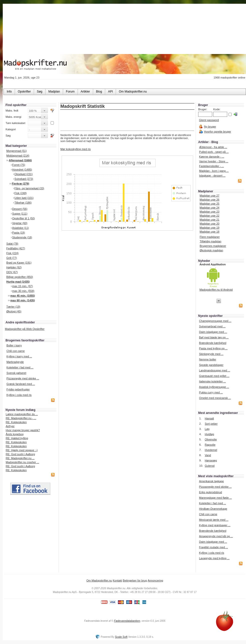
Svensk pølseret (16, 373)
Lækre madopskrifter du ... (22, 414)
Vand (208, 455)
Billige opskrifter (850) (20, 277)
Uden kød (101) (24, 198)
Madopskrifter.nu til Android (216, 290)
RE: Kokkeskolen (16, 422)
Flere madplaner (210, 237)
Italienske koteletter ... (213, 381)
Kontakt (117, 580)
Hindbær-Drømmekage (213, 509)
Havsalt (209, 418)
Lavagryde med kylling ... (214, 558)
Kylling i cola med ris (19, 395)
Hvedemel (211, 450)
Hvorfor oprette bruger (217, 132)
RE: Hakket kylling (17, 438)
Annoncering (155, 580)
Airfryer (10, 426)
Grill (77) (12, 258)
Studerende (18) (22, 237)
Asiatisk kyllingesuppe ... (214, 387)
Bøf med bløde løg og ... (214, 337)
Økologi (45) (14, 311)
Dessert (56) (20, 209)
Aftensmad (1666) (20, 160)
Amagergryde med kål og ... (216, 536)
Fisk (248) (21, 193)
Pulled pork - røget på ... (214, 152)
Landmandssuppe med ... (215, 370)
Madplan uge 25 (210, 204)
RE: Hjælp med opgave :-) (22, 450)
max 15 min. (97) (23, 286)
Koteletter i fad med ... (20, 367)
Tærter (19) (13, 307)
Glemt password (209, 120)
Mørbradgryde (15, 362)
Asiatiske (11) (21, 228)
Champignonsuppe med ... (215, 321)
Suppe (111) (20, 214)
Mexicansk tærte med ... (214, 520)
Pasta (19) (19, 233)
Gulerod (210, 466)
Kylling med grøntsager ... (215, 525)
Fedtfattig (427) (16, 248)
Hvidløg (209, 434)
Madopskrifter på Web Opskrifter (25, 329)
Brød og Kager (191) (19, 263)
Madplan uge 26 (210, 200)
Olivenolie (211, 439)
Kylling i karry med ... (19, 356)
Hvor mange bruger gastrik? (23, 430)
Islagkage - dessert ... (212, 176)
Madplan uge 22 (210, 216)
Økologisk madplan (211, 250)
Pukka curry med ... (211, 392)
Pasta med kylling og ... (213, 348)
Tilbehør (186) (23, 203)
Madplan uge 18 (210, 232)
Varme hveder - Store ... (214, 161)
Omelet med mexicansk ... (215, 398)
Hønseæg (211, 460)
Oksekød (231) (24, 174)
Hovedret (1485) (22, 170)
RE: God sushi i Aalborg (20, 454)
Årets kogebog (15, 434)
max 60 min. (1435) (23, 300)
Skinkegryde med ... (211, 354)
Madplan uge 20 (210, 224)
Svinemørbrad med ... (212, 326)
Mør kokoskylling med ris (76, 149)
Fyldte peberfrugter (18, 389)
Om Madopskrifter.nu (99, 580)
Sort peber (211, 424)
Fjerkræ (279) (20, 184)
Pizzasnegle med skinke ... (23, 378)
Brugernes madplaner (213, 246)
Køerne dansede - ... (212, 157)
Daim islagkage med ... (213, 332)
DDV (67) (12, 272)
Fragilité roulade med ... (213, 547)
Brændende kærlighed (213, 343)
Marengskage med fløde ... (215, 498)
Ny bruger (210, 127)
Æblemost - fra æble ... (213, 147)
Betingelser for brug (135, 580)
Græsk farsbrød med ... (21, 384)
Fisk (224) (12, 253)
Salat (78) (12, 244)
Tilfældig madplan (210, 241)
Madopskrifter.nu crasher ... (22, 462)
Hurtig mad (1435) (18, 282)
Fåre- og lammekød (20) (29, 188)
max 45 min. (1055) (23, 296)
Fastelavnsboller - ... (212, 166)
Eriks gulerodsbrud (210, 492)
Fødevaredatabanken (127, 621)
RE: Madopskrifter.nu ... (20, 458)
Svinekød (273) (24, 179)
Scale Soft (121, 637)
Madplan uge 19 (210, 228)
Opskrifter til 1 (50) (24, 218)
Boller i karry (14, 345)
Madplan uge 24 (210, 208)
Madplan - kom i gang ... (214, 171)
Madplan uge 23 (210, 212)
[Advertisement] (127, 121)
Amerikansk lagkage (211, 481)
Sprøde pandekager (211, 365)
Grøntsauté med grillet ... (214, 376)
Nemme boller (208, 359)
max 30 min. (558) (23, 291)
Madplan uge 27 (210, 196)
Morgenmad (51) (16, 151)
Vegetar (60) (20, 223)
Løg (207, 429)
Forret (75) (19, 165)
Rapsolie (210, 445)
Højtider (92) (14, 267)
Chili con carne (16, 351)
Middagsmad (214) (18, 156)
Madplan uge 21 (210, 220)
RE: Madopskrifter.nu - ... (21, 418)
